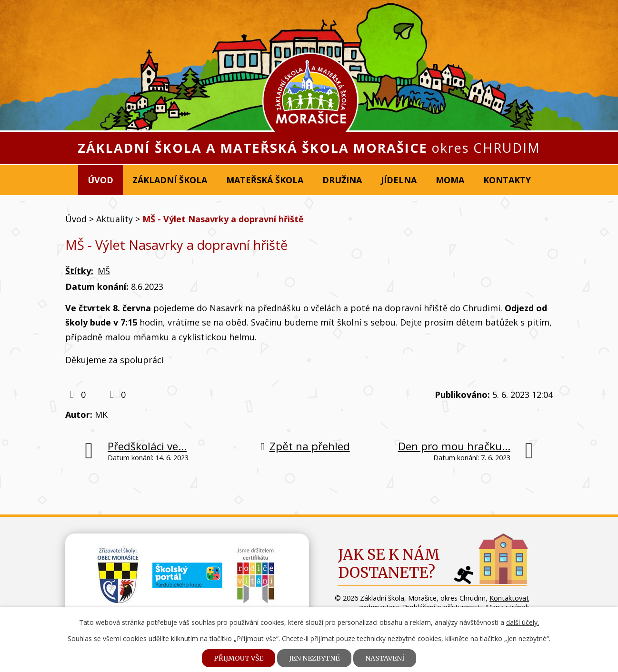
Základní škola (170, 180)
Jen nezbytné (314, 658)
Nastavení (385, 658)
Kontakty (507, 180)
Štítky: (79, 271)
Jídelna (399, 180)
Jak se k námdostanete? (389, 563)
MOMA (450, 180)
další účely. (523, 622)
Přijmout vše (239, 658)
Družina (342, 180)
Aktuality (115, 219)
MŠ (104, 271)
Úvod (100, 180)
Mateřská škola (265, 180)
